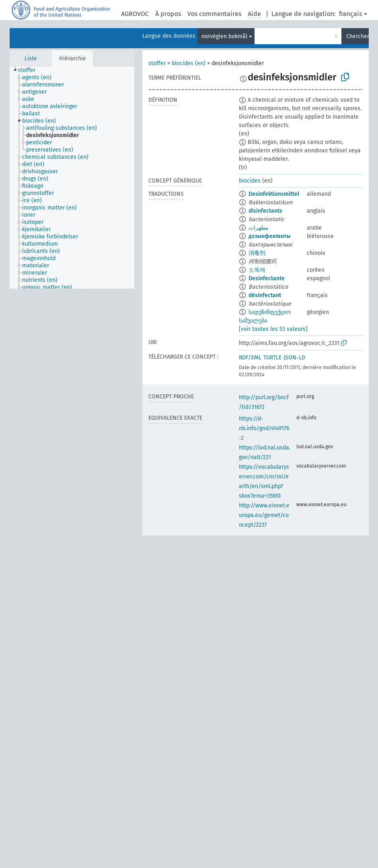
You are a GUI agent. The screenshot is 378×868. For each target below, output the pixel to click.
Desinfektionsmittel (274, 194)
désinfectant (265, 295)
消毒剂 (257, 253)
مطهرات (259, 228)
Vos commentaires (214, 14)
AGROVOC (135, 14)
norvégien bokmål (224, 36)
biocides (250, 181)
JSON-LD (294, 358)
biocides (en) (189, 63)
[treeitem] (30, 70)
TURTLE (272, 358)
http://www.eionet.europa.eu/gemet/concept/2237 (264, 515)
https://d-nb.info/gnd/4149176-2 (264, 428)
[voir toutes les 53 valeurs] (273, 329)
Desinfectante (267, 278)
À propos (168, 14)
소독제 (257, 270)
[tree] (72, 178)
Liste (31, 58)
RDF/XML (250, 358)
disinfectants (265, 211)
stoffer (157, 63)
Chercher (357, 36)
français (350, 14)
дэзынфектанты (269, 236)
